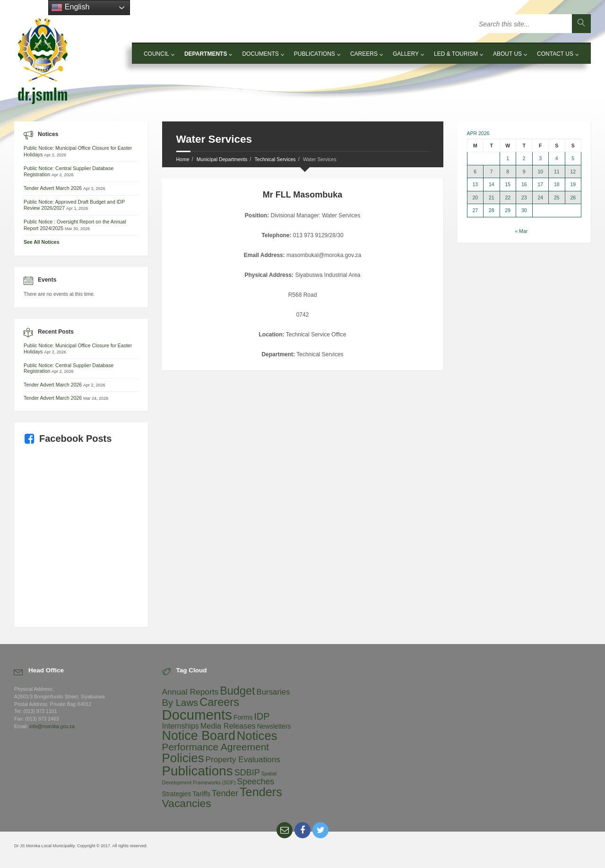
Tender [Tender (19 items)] (225, 793)
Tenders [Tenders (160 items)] (261, 792)
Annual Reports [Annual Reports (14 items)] (190, 692)
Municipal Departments (222, 159)
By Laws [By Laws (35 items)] (180, 703)
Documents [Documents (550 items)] (197, 715)
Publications (315, 54)
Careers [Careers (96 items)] (219, 702)
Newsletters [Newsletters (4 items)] (274, 726)
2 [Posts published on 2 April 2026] (524, 159)
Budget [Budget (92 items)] (237, 691)
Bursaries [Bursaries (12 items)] (273, 692)
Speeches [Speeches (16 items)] (255, 782)
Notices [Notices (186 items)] (257, 736)
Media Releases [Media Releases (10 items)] (228, 726)
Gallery (406, 54)
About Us (507, 54)
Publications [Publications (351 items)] (198, 771)
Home (183, 159)
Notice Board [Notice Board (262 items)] (199, 736)
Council (156, 54)
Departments (206, 54)
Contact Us (555, 54)
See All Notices (41, 242)
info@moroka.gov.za (52, 726)
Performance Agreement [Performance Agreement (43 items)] (216, 747)
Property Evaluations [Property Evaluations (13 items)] (243, 759)
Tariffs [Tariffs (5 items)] (201, 794)
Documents (260, 54)
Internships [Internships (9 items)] (181, 726)
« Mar (521, 231)
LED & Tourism (456, 54)
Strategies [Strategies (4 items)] (177, 794)
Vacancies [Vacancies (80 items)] (187, 803)
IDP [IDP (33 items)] (262, 716)
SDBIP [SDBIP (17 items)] (247, 773)
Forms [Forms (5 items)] (243, 717)
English (70, 8)
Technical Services (275, 159)
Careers (364, 54)
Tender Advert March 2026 (53, 188)
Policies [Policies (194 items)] (183, 758)
